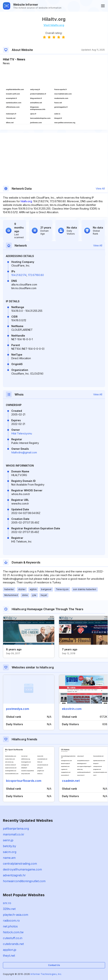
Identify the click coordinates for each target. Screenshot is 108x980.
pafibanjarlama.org (16, 829)
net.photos (10, 926)
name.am (9, 858)
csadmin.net (71, 781)
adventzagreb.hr (14, 875)
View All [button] (100, 189)
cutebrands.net (13, 944)
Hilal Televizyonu (22, 433)
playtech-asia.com (16, 915)
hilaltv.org (26, 201)
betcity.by (10, 846)
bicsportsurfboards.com (24, 781)
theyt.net (9, 956)
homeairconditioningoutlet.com (24, 881)
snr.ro (7, 903)
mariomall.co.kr (14, 834)
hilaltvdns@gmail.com (24, 452)
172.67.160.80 (36, 275)
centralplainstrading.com (20, 864)
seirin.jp (8, 840)
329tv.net (9, 909)
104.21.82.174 (19, 275)
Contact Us (54, 965)
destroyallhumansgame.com (22, 869)
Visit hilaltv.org (54, 25)
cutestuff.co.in (13, 938)
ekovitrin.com (72, 709)
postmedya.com (18, 709)
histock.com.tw (13, 932)
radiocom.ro (11, 920)
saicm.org (10, 852)
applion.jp (10, 950)
